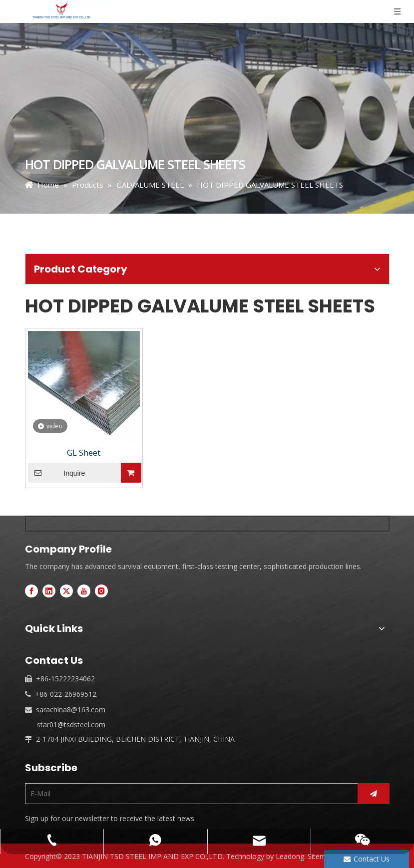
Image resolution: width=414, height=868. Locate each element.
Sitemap (321, 856)
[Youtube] (84, 591)
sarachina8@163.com (71, 710)
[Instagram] (101, 591)
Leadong (290, 856)
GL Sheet (84, 453)
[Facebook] (31, 591)
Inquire (57, 473)
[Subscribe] (374, 794)
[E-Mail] (189, 794)
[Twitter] (66, 591)
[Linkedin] (49, 591)
